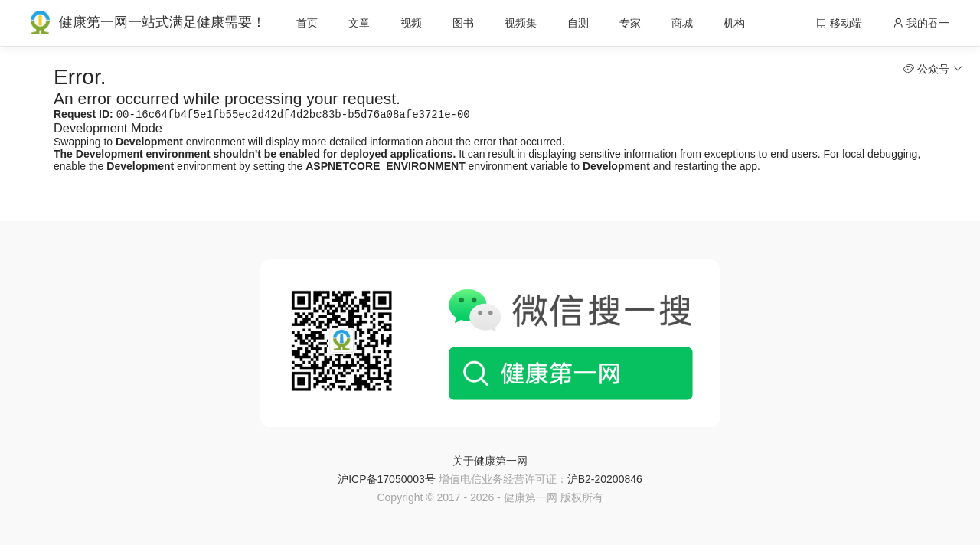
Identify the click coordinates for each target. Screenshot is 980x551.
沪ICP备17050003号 (387, 481)
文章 (359, 23)
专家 (630, 23)
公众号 (933, 69)
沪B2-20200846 (605, 481)
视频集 (521, 23)
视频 (411, 23)
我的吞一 (921, 23)
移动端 (839, 23)
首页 (307, 23)
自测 (578, 23)
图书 (463, 23)
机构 (734, 23)
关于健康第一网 (490, 462)
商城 (682, 23)
